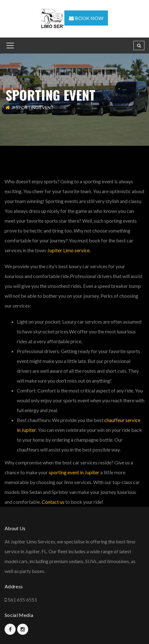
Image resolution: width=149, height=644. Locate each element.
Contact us (53, 502)
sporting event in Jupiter (74, 472)
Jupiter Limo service (69, 250)
